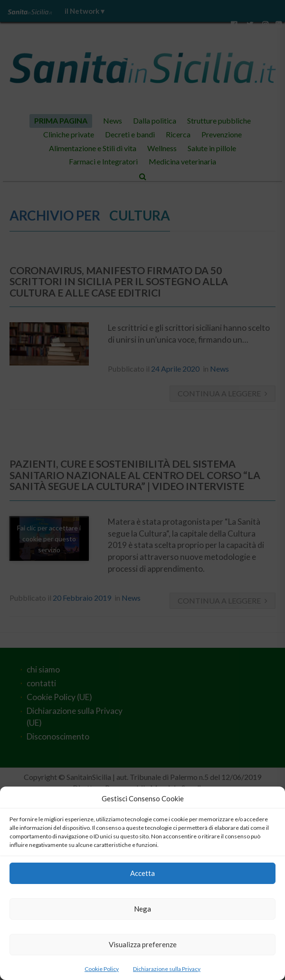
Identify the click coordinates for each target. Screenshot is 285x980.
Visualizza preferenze (143, 944)
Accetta (142, 873)
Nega (142, 909)
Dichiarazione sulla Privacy (167, 969)
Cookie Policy (102, 969)
